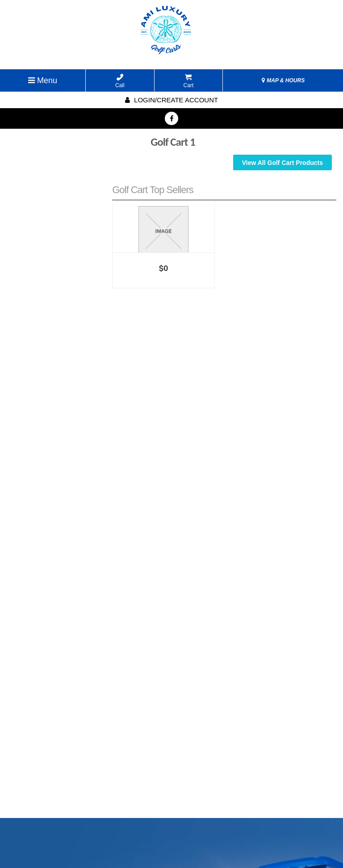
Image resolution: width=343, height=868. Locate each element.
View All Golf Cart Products (282, 163)
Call (120, 81)
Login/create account (171, 100)
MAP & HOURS (283, 80)
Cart (189, 81)
